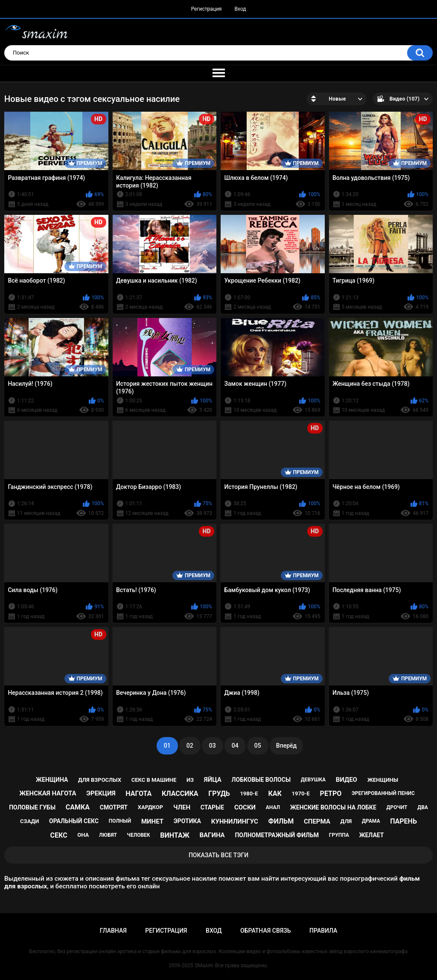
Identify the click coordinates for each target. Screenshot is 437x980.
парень (403, 821)
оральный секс (74, 821)
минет (152, 821)
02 (190, 746)
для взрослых (100, 780)
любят (108, 835)
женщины (383, 780)
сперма (317, 821)
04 (235, 746)
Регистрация (207, 9)
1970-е (301, 794)
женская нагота (48, 793)
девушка (313, 780)
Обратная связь (265, 931)
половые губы (32, 807)
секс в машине (154, 780)
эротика (187, 821)
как (275, 794)
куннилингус (235, 821)
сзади (29, 821)
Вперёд (286, 746)
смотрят (114, 807)
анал (273, 807)
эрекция (101, 793)
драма (371, 821)
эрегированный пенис (383, 793)
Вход (240, 9)
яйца (213, 780)
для (346, 821)
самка (78, 807)
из (190, 780)
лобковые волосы (261, 780)
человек (139, 835)
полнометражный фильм (277, 835)
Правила (323, 931)
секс (59, 835)
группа (339, 835)
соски (245, 807)
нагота (138, 794)
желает (372, 835)
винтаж (175, 835)
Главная (113, 931)
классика (180, 794)
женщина (52, 780)
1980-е (249, 794)
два (423, 807)
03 (213, 746)
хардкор (150, 807)
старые (212, 807)
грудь (219, 794)
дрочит (397, 807)
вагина (212, 835)
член (182, 807)
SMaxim (204, 966)
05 (258, 746)
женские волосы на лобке (333, 807)
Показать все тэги (218, 855)
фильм (281, 821)
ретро (331, 794)
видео (347, 780)
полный (120, 821)
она (83, 835)
